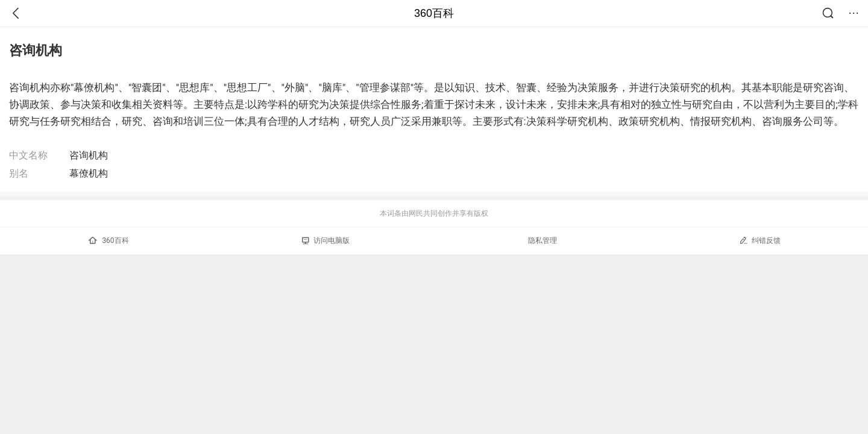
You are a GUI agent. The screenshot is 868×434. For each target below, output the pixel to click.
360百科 (434, 13)
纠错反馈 (760, 240)
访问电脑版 (326, 241)
